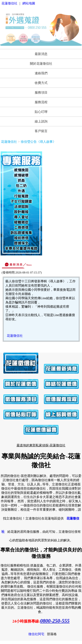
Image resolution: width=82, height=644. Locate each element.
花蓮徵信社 (9, 3)
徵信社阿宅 (36, 634)
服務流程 (41, 102)
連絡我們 (41, 73)
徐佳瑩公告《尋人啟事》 (38, 142)
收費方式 (41, 83)
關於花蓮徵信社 (41, 64)
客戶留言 (41, 131)
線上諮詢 (41, 121)
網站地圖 (29, 3)
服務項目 (41, 92)
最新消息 (41, 54)
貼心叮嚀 (41, 112)
